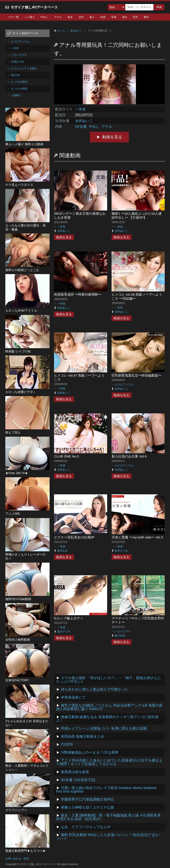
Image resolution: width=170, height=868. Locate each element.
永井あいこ (76, 31)
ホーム (61, 31)
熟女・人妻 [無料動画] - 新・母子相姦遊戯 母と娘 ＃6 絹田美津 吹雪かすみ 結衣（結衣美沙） (108, 817)
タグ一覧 (14, 17)
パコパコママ (123, 631)
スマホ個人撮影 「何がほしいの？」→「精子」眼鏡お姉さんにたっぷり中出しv (109, 680)
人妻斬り (16, 95)
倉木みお (62, 551)
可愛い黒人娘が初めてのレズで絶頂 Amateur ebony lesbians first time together (106, 790)
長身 (114, 17)
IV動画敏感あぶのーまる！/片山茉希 (90, 752)
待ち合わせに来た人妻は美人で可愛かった (95, 689)
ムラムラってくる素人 (24, 69)
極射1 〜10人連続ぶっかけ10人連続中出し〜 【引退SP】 (137, 215)
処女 (70, 17)
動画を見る (112, 137)
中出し (44, 17)
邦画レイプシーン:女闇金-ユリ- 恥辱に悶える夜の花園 (104, 728)
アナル (58, 17)
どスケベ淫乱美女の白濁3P (74, 537)
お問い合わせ (13, 859)
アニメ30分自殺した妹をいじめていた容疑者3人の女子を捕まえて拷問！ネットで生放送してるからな (109, 762)
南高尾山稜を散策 (75, 772)
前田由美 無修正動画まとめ (83, 736)
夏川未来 (120, 636)
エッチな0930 (19, 89)
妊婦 (103, 17)
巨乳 (135, 17)
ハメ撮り (30, 17)
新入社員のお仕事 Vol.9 (129, 456)
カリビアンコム (124, 385)
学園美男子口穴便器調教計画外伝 (87, 799)
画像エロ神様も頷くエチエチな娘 (87, 807)
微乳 (146, 17)
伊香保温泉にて (73, 697)
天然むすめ (17, 62)
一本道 (80, 109)
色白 (125, 17)
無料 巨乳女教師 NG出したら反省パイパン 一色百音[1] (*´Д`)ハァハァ (108, 837)
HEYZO (15, 75)
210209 (67, 744)
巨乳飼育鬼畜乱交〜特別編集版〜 (136, 375)
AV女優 (81, 127)
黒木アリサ (64, 632)
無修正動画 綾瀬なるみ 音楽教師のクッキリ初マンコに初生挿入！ (107, 719)
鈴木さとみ (121, 551)
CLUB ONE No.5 (67, 456)
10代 (81, 17)
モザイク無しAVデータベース (34, 7)
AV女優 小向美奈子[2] (78, 780)
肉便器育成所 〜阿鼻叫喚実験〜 (78, 294)
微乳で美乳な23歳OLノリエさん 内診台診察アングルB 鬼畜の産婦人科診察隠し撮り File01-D (109, 707)
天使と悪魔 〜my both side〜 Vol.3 (137, 537)
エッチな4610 (19, 82)
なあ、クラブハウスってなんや (86, 827)
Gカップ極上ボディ (69, 618)
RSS (26, 859)
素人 (92, 17)
